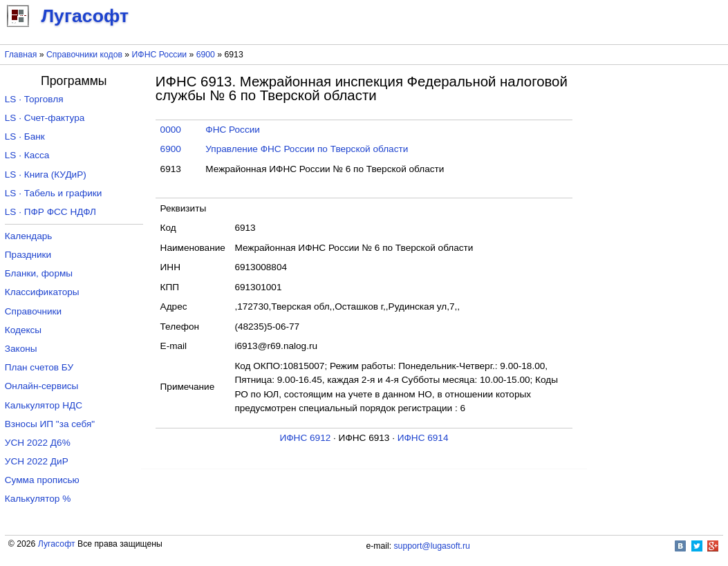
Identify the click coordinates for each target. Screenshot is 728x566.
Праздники (28, 255)
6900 (206, 55)
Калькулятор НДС (44, 405)
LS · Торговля (34, 99)
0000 (171, 130)
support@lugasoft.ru (432, 546)
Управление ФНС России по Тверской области (307, 149)
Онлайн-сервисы (42, 386)
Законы (21, 349)
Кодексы (23, 330)
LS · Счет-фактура (45, 118)
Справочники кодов (84, 55)
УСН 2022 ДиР (37, 461)
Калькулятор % (38, 499)
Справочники (33, 311)
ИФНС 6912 (306, 438)
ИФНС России (160, 55)
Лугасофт (57, 544)
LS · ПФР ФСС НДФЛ (50, 212)
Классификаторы (42, 292)
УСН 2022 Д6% (38, 443)
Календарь (29, 236)
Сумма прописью (42, 480)
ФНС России (233, 130)
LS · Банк (25, 136)
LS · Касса (27, 155)
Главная (21, 55)
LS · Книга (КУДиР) (46, 174)
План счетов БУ (39, 367)
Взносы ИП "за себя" (50, 424)
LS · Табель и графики (54, 193)
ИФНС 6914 (423, 438)
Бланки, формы (39, 273)
